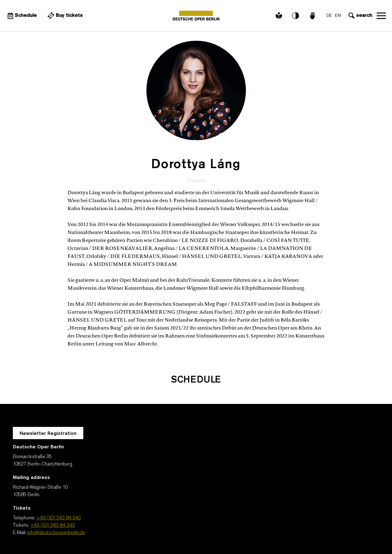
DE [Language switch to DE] (329, 16)
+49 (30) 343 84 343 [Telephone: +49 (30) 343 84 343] (59, 518)
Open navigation (381, 16)
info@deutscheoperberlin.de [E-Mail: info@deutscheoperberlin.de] (56, 533)
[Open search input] (360, 16)
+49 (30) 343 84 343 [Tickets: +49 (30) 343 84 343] (53, 526)
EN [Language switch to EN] (338, 16)
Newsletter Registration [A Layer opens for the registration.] (48, 434)
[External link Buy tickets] (64, 16)
